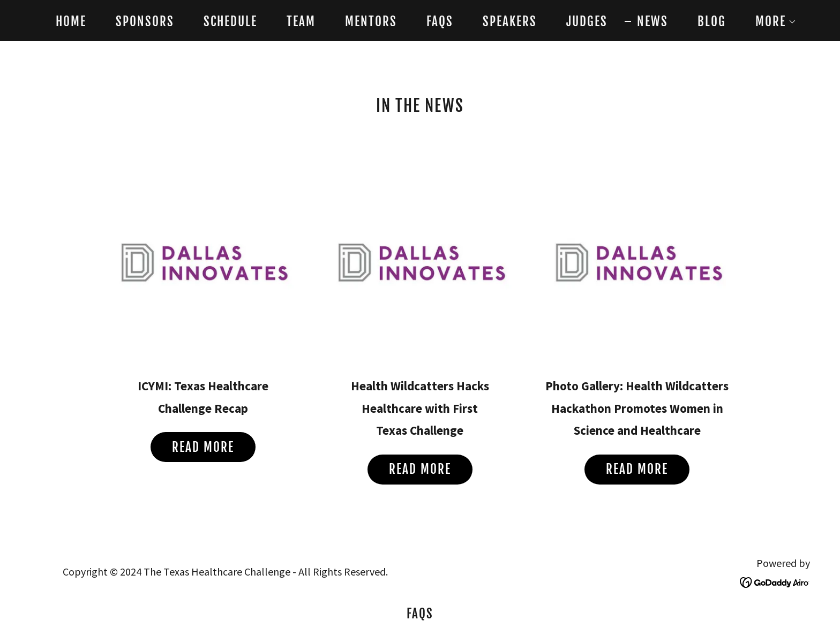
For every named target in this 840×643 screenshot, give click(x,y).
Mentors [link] (371, 22)
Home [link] (71, 22)
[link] (775, 581)
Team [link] (301, 22)
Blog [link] (712, 22)
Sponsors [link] (145, 22)
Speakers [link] (510, 22)
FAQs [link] (440, 22)
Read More (637, 469)
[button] (770, 22)
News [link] (652, 22)
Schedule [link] (230, 22)
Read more (203, 447)
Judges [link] (587, 22)
